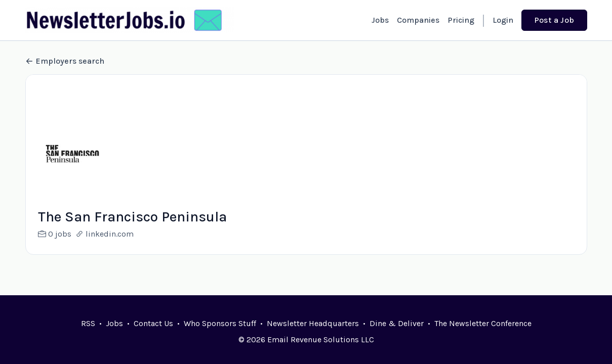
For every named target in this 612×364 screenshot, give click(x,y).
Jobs (380, 20)
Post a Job (554, 20)
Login (503, 20)
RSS (88, 323)
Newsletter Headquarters (313, 323)
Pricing (461, 20)
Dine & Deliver (397, 323)
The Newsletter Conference (483, 323)
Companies (418, 20)
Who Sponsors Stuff (220, 323)
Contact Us (153, 323)
